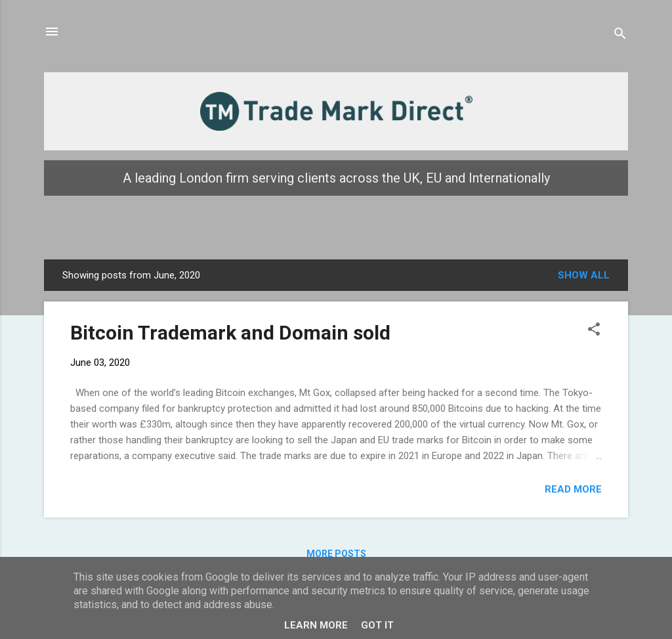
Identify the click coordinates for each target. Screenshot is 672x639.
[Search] (620, 36)
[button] (594, 331)
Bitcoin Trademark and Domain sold (230, 333)
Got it (377, 625)
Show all (584, 275)
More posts (336, 554)
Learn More (316, 625)
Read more (573, 489)
